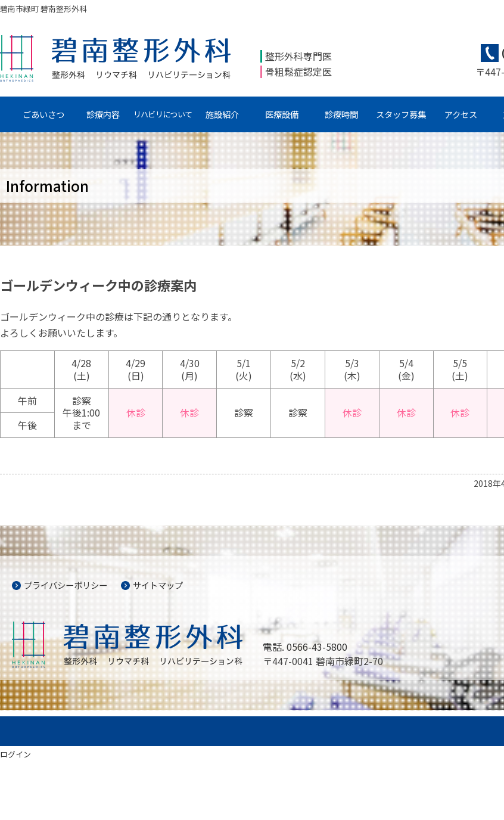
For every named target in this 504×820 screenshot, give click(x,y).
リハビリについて (163, 114)
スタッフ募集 (401, 114)
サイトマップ (158, 585)
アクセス (461, 114)
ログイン (15, 754)
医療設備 (282, 114)
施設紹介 (222, 114)
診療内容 (103, 114)
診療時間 (341, 114)
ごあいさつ (43, 114)
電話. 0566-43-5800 (305, 647)
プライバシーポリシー (66, 585)
